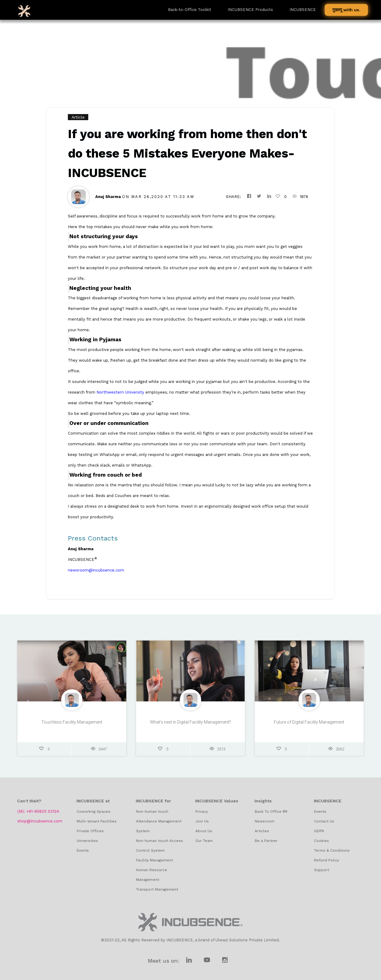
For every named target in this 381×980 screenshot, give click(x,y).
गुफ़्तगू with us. (346, 10)
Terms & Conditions (332, 850)
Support (322, 870)
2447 (99, 751)
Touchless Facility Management (72, 724)
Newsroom (265, 821)
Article (78, 117)
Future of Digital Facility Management (309, 724)
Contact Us (324, 821)
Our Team (204, 841)
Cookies (322, 841)
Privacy (202, 811)
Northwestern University (120, 392)
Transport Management (157, 889)
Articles (262, 831)
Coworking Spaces (94, 811)
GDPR (319, 831)
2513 (218, 751)
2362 (336, 751)
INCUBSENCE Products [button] (250, 10)
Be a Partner (266, 841)
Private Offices (90, 831)
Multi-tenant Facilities (97, 821)
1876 (300, 197)
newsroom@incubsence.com (96, 570)
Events (83, 850)
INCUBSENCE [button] (303, 10)
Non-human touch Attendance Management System (159, 821)
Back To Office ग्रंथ (271, 811)
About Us (204, 831)
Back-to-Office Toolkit (190, 10)
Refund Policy (327, 860)
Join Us (202, 821)
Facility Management (154, 860)
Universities (87, 841)
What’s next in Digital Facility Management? (190, 724)
